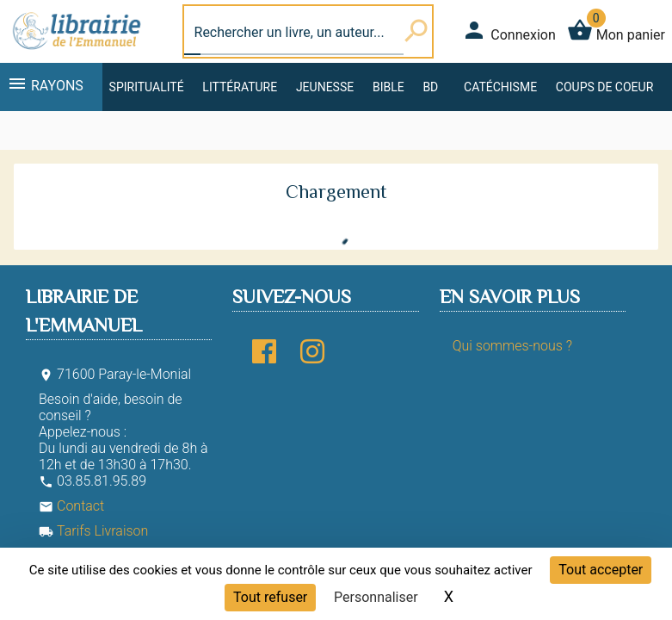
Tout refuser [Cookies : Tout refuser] (270, 597)
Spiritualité (147, 87)
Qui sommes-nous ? (512, 346)
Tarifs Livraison (93, 531)
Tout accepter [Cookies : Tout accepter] (601, 570)
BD (430, 87)
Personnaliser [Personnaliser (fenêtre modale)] (376, 597)
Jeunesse (325, 87)
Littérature (240, 87)
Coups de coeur (604, 87)
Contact (71, 506)
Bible (388, 87)
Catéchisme (500, 87)
